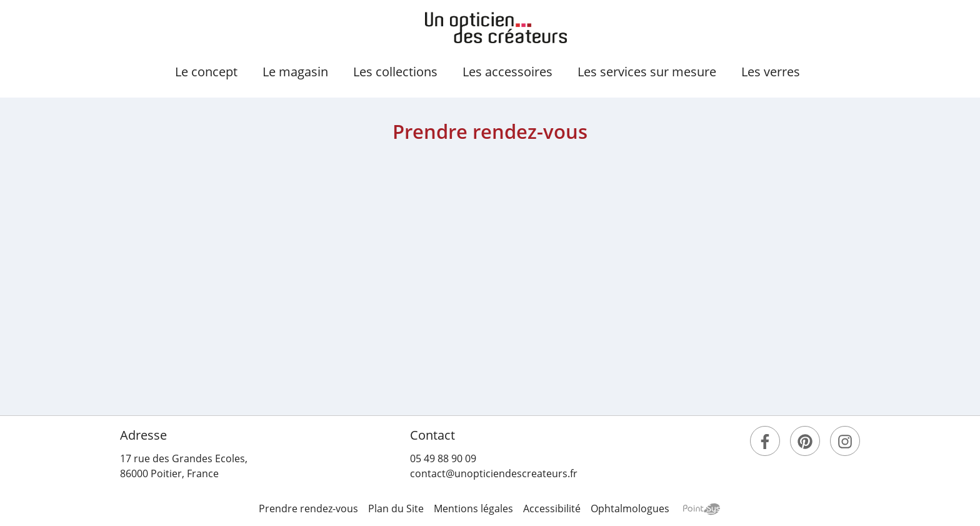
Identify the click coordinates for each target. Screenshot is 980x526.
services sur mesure (647, 72)
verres (771, 72)
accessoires (507, 72)
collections (395, 72)
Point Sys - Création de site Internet (702, 509)
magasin (295, 72)
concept (206, 72)
